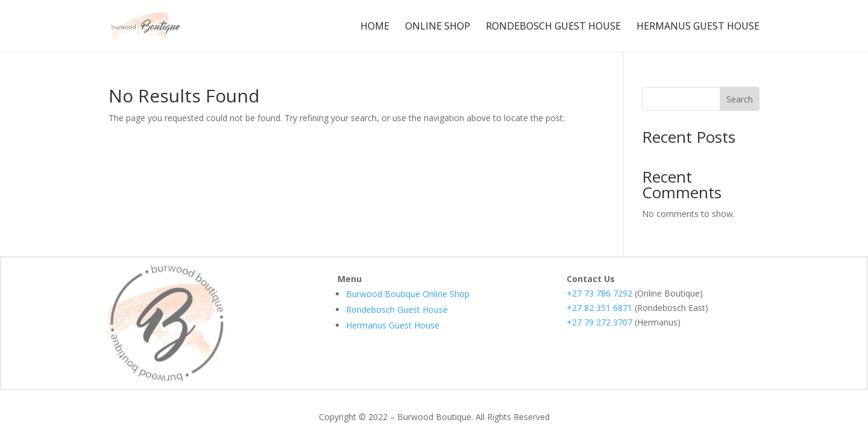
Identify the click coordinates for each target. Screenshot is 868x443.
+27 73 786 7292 (599, 293)
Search (740, 99)
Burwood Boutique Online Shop (408, 294)
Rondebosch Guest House (553, 27)
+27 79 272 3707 (599, 322)
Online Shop (438, 27)
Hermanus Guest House (698, 27)
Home (375, 27)
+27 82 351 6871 (599, 308)
